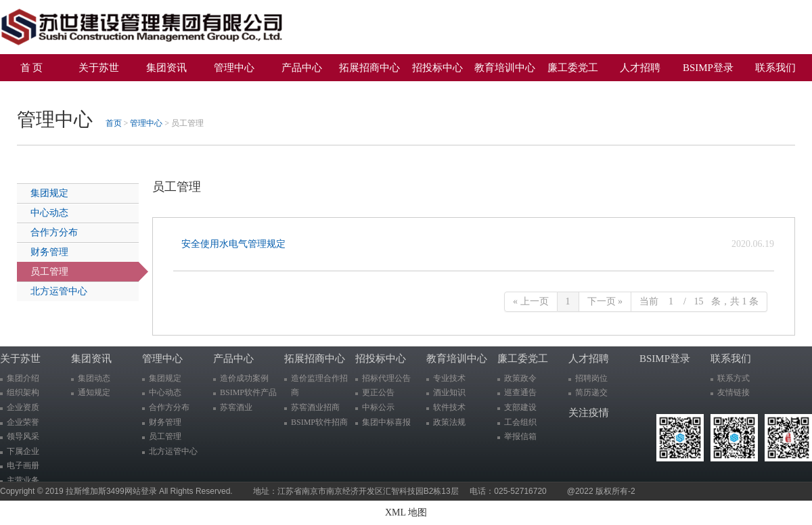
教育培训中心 (505, 68)
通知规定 (94, 392)
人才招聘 (640, 68)
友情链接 (734, 392)
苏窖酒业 (236, 407)
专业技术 (449, 378)
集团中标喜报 (386, 422)
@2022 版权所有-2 (601, 491)
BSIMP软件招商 (319, 422)
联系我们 (775, 68)
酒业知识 (449, 392)
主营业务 (23, 480)
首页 (114, 123)
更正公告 (378, 392)
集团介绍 (23, 378)
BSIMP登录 (708, 68)
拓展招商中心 (369, 68)
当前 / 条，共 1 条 (699, 302)
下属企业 (23, 451)
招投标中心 (437, 68)
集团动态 (94, 378)
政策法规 (449, 422)
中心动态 (49, 213)
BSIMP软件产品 (248, 392)
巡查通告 (520, 392)
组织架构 (23, 392)
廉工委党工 (573, 68)
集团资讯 (166, 68)
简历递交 (591, 392)
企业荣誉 (23, 422)
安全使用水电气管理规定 (236, 244)
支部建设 (520, 407)
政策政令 (520, 378)
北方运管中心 (59, 291)
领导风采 (23, 436)
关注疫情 (37, 91)
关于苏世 (99, 68)
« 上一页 (531, 301)
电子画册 (23, 465)
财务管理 (49, 252)
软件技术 (449, 407)
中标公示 (378, 407)
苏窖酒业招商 (315, 407)
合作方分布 (54, 232)
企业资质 (23, 407)
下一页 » (605, 301)
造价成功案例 (244, 378)
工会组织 (520, 422)
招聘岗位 (591, 378)
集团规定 (49, 193)
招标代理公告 (386, 378)
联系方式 (734, 378)
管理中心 (234, 68)
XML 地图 (406, 512)
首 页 (32, 68)
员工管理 (49, 272)
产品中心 (302, 68)
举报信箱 (520, 436)
